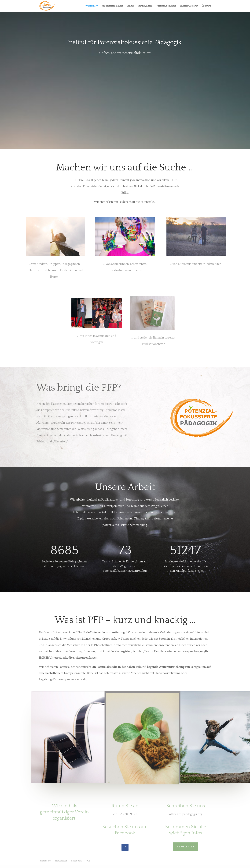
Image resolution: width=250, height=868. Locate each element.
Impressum (45, 861)
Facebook (76, 861)
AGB (88, 861)
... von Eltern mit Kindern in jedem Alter (195, 264)
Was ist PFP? (92, 6)
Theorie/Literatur (189, 6)
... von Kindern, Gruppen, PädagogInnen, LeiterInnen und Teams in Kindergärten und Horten (55, 270)
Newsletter (61, 861)
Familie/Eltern (145, 6)
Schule (130, 6)
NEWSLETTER (186, 846)
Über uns (206, 6)
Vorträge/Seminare (166, 6)
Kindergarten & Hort (112, 6)
